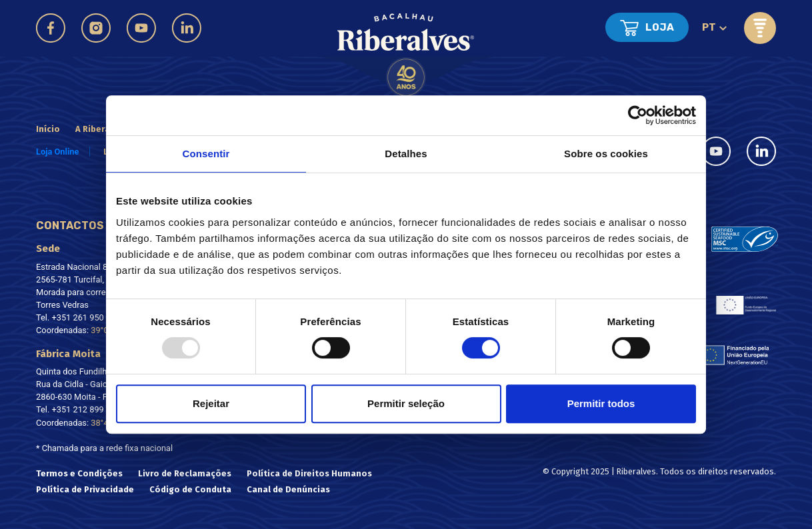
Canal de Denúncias (288, 489)
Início (48, 129)
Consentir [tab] (206, 154)
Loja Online (57, 152)
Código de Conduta (190, 489)
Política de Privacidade (85, 489)
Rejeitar (211, 403)
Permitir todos (601, 403)
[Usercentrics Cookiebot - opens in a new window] (638, 115)
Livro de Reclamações (185, 473)
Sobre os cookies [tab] (606, 154)
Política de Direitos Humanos (309, 473)
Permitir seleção (406, 403)
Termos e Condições (79, 473)
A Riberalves (101, 129)
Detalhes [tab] (406, 154)
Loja (660, 27)
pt (709, 27)
